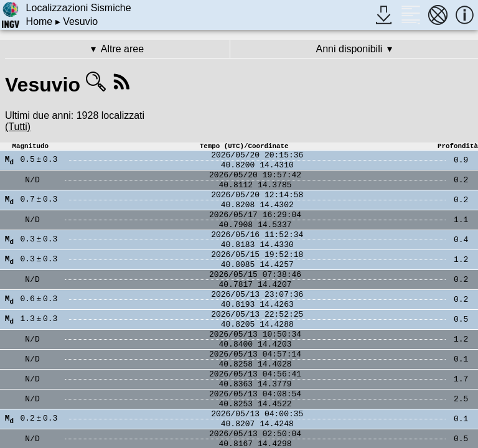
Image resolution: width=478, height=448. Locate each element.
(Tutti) (18, 127)
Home (40, 21)
